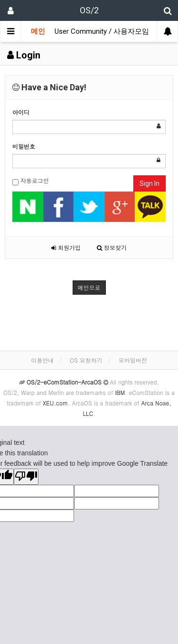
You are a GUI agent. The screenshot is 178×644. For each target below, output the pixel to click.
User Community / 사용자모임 (102, 31)
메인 (38, 31)
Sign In (150, 183)
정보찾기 (112, 247)
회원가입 (66, 247)
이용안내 (42, 360)
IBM (120, 392)
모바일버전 (133, 360)
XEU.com (55, 403)
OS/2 (89, 10)
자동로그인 (31, 181)
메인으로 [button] (89, 287)
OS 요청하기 (86, 360)
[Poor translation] (26, 477)
